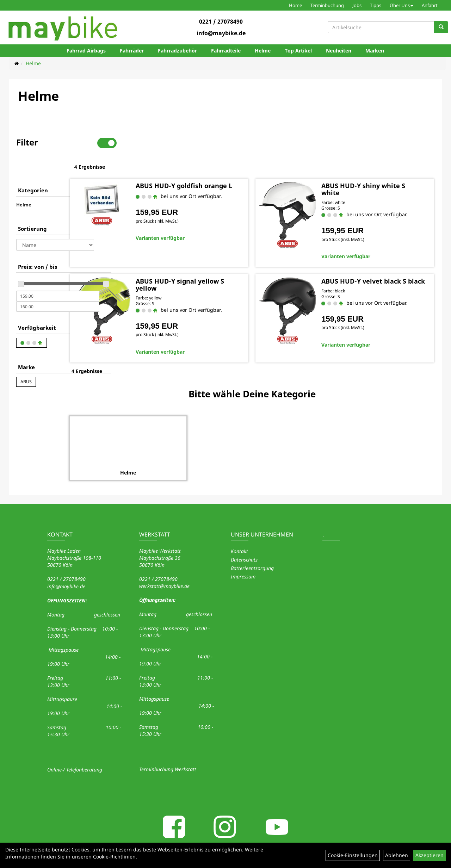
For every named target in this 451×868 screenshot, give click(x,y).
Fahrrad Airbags (86, 51)
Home (295, 5)
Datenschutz (244, 536)
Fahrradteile (226, 51)
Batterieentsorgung (252, 544)
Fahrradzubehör (177, 51)
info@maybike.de (221, 33)
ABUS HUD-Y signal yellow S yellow (221, 262)
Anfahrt (430, 5)
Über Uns (401, 5)
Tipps (376, 5)
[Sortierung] (55, 223)
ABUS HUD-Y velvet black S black (382, 262)
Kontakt (239, 527)
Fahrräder (132, 51)
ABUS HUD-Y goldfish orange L (213, 166)
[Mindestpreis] (58, 274)
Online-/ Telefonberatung (75, 746)
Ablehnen (397, 855)
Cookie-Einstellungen (353, 855)
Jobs (357, 5)
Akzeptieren (430, 855)
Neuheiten (339, 51)
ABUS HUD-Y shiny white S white (381, 166)
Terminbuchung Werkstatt (168, 745)
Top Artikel (298, 51)
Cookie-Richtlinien (114, 857)
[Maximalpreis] (58, 284)
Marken (375, 51)
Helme (263, 51)
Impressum (243, 553)
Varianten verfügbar (204, 222)
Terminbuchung (327, 5)
